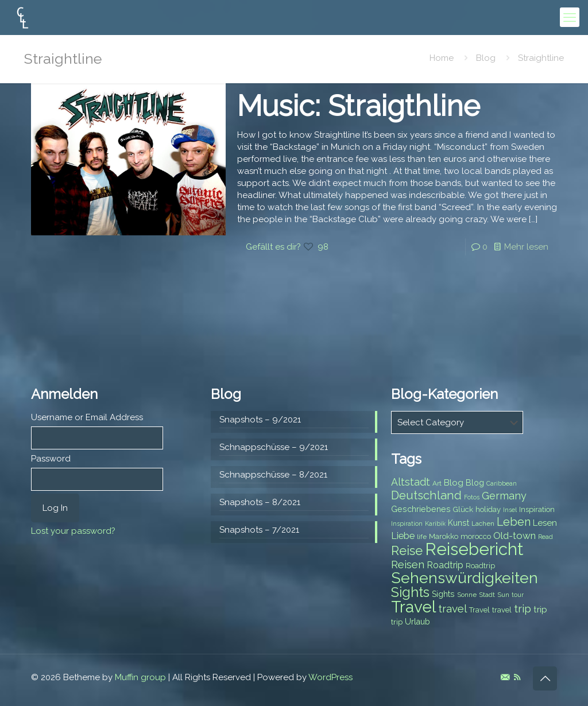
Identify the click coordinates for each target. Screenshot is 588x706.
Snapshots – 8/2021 (260, 502)
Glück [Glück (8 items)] (463, 509)
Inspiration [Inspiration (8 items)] (537, 509)
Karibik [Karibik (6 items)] (435, 523)
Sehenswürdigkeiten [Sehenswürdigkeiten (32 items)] (465, 578)
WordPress (330, 677)
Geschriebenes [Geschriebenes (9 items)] (421, 509)
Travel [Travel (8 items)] (479, 610)
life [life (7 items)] (422, 537)
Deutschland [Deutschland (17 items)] (426, 495)
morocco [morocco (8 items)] (476, 536)
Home (442, 58)
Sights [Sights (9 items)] (443, 594)
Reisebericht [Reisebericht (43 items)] (474, 549)
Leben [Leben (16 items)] (514, 522)
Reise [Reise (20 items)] (407, 551)
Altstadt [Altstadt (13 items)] (411, 482)
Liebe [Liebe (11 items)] (403, 536)
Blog (486, 58)
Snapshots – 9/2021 (260, 420)
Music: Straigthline (359, 106)
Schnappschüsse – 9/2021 (274, 447)
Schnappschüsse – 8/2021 (273, 475)
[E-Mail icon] (505, 677)
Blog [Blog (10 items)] (454, 483)
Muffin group (140, 677)
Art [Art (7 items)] (437, 483)
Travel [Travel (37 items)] (413, 607)
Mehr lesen (526, 247)
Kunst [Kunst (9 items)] (459, 523)
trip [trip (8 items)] (397, 622)
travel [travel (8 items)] (502, 610)
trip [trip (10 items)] (540, 610)
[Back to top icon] (545, 678)
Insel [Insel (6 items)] (510, 510)
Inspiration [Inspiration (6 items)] (407, 523)
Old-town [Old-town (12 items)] (514, 536)
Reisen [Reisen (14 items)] (408, 565)
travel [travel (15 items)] (452, 608)
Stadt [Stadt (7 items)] (487, 595)
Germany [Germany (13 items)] (504, 496)
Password (51, 459)
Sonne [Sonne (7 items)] (467, 595)
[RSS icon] (517, 677)
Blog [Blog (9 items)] (475, 483)
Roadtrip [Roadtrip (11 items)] (445, 565)
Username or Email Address (87, 417)
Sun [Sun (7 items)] (503, 595)
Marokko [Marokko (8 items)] (444, 536)
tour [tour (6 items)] (518, 595)
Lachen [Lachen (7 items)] (483, 523)
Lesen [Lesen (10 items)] (545, 523)
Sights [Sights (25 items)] (410, 592)
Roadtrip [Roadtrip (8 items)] (480, 566)
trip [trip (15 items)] (523, 608)
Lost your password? (73, 531)
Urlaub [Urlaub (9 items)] (417, 622)
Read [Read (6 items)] (546, 537)
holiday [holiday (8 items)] (488, 509)
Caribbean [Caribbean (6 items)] (502, 483)
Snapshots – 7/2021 (259, 530)
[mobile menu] (570, 17)
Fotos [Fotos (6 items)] (472, 497)
